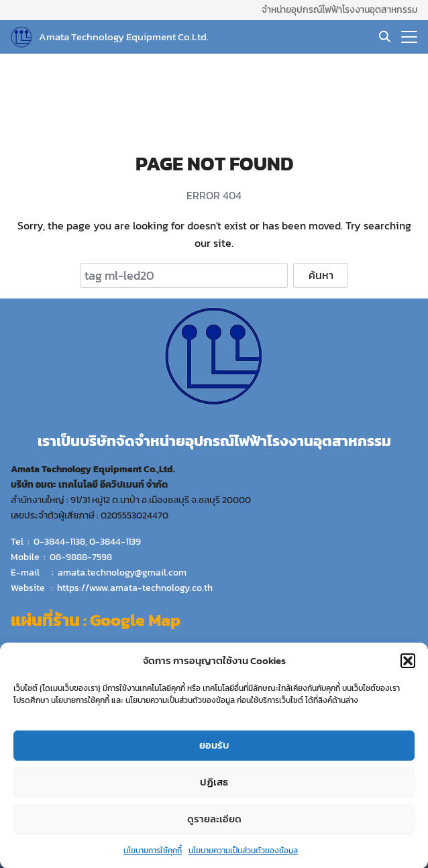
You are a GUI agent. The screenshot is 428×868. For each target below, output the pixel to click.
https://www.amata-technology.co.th (135, 588)
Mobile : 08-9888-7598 (61, 557)
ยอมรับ (214, 750)
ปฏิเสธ (214, 786)
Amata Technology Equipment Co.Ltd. (124, 37)
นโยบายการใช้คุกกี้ (153, 855)
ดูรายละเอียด (214, 823)
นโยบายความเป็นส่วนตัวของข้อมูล (243, 855)
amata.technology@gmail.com (122, 572)
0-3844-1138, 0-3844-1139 (87, 541)
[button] (408, 665)
